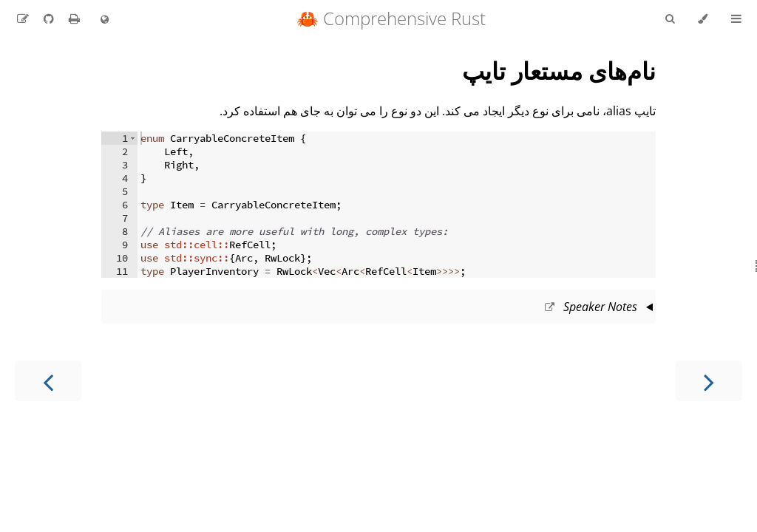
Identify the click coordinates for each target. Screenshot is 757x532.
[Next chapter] (48, 381)
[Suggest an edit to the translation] (23, 18)
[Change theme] (703, 19)
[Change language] (105, 20)
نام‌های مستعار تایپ (559, 71)
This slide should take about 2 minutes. (378, 308)
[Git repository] (47, 18)
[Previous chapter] (709, 381)
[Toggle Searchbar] (670, 19)
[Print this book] (73, 18)
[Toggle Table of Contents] (736, 19)
